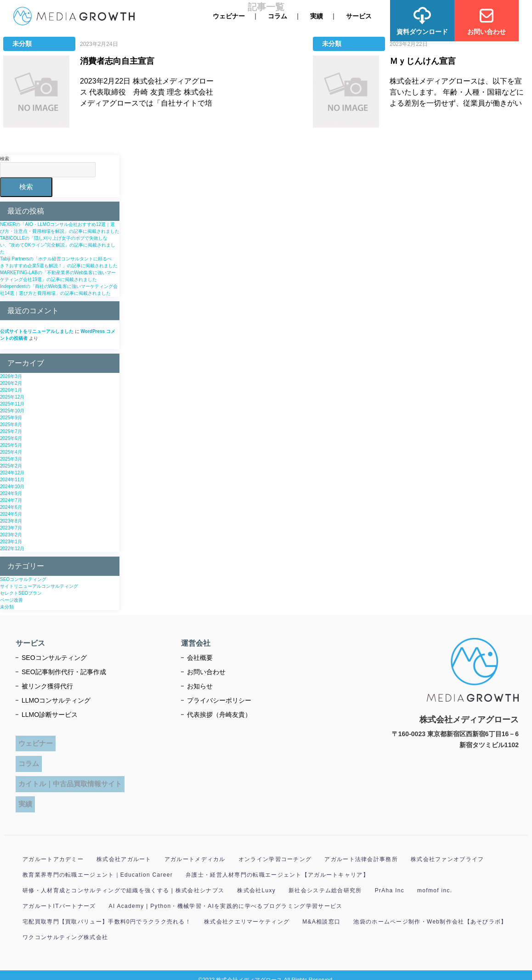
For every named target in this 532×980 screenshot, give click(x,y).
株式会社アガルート (124, 850)
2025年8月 (11, 425)
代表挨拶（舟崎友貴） (219, 714)
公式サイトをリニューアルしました (37, 331)
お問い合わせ (206, 671)
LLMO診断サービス (50, 714)
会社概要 (200, 657)
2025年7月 (11, 431)
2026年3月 (11, 376)
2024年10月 (12, 487)
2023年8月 (11, 521)
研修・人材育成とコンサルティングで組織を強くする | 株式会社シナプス (123, 881)
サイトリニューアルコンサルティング (39, 586)
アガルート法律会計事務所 (361, 850)
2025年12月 (12, 397)
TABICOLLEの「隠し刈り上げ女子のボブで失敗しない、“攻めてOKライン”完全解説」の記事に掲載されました (58, 245)
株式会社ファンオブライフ (447, 850)
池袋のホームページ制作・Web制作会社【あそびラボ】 (430, 912)
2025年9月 (11, 418)
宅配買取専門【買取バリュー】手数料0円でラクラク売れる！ (107, 912)
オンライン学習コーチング (275, 850)
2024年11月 (12, 480)
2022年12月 (12, 549)
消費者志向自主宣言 (117, 61)
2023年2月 (11, 535)
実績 (317, 16)
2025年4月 (11, 452)
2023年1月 (11, 542)
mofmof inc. (435, 881)
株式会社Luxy (256, 881)
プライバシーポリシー (219, 700)
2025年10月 (12, 411)
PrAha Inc (390, 881)
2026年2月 (11, 383)
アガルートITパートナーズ (59, 896)
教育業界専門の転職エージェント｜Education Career (98, 865)
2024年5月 (11, 514)
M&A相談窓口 (321, 912)
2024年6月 (11, 507)
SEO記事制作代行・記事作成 (64, 671)
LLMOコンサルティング (56, 700)
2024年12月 (12, 473)
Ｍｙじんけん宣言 (423, 61)
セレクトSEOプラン (21, 593)
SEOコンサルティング (23, 579)
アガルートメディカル (195, 850)
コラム (277, 16)
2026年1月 (11, 390)
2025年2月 (11, 466)
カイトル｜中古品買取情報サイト (71, 776)
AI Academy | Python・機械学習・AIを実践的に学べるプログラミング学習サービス (226, 896)
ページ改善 (11, 600)
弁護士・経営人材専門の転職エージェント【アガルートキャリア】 (277, 865)
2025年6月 (11, 438)
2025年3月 (11, 459)
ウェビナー (229, 16)
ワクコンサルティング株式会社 (65, 928)
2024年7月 (11, 500)
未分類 (22, 44)
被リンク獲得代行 (47, 686)
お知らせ (200, 686)
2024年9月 (11, 493)
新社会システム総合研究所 (325, 881)
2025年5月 (11, 445)
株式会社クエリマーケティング (247, 912)
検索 (5, 159)
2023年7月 (11, 528)
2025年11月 (12, 404)
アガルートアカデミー (53, 850)
